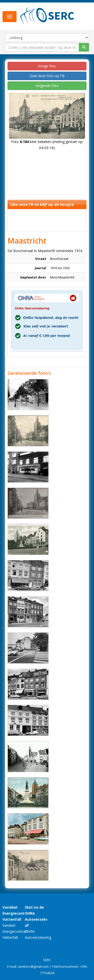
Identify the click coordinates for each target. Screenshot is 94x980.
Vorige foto (47, 66)
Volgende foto (47, 86)
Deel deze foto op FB (47, 76)
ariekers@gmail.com (33, 966)
